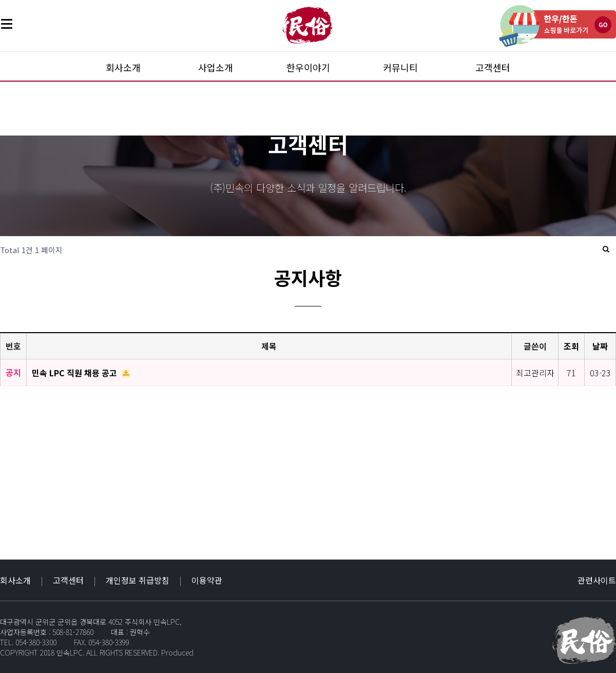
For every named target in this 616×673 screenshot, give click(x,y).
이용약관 (207, 580)
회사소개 (123, 67)
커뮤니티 (400, 67)
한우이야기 (308, 67)
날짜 (600, 346)
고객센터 (493, 67)
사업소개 (216, 67)
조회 (571, 346)
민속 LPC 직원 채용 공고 (75, 373)
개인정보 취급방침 (138, 580)
